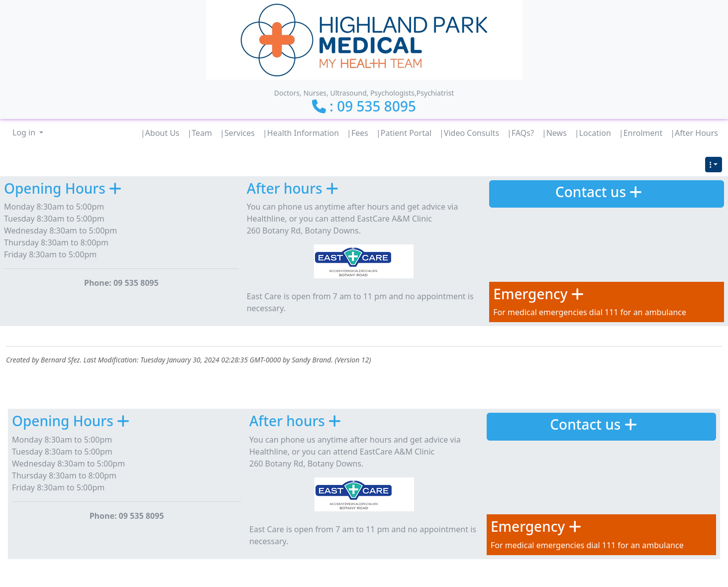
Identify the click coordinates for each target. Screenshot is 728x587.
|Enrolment (641, 133)
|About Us (160, 133)
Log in (25, 132)
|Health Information (301, 133)
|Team (200, 133)
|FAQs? (520, 133)
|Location (593, 133)
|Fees (358, 133)
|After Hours (694, 133)
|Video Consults (469, 133)
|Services (237, 133)
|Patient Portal (404, 133)
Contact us (591, 192)
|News (554, 133)
